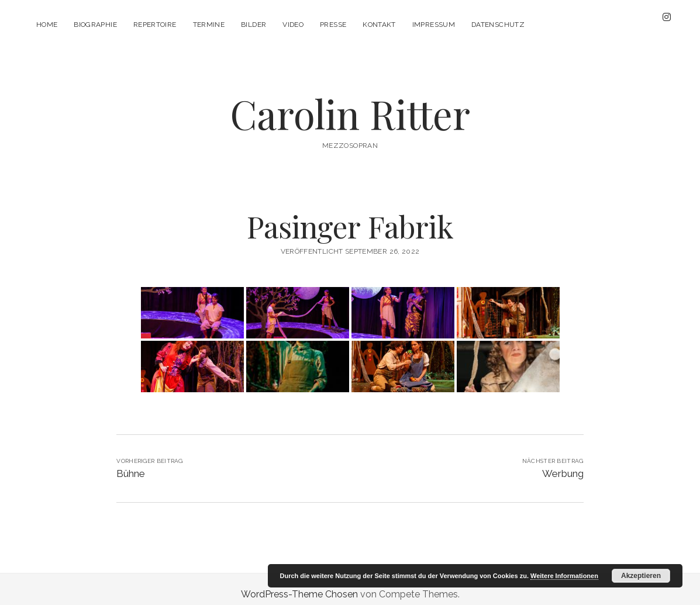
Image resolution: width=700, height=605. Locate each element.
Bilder (254, 25)
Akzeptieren (641, 576)
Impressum (434, 25)
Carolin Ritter (350, 103)
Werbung (563, 463)
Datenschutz (498, 25)
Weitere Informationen (564, 576)
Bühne (131, 463)
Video (293, 25)
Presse (333, 25)
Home (47, 25)
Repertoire (155, 25)
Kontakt (379, 25)
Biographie (95, 25)
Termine (209, 25)
